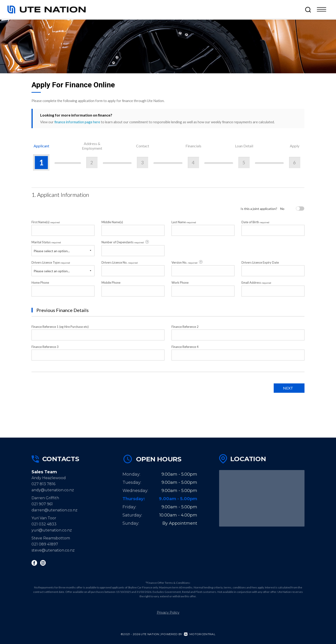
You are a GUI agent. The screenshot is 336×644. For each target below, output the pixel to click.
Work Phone (180, 283)
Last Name (184, 222)
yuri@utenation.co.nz (52, 530)
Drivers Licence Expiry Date (260, 262)
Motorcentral (200, 634)
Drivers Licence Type (51, 262)
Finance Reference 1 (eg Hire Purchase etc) (60, 327)
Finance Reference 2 (185, 327)
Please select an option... (52, 251)
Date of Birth (255, 222)
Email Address (256, 283)
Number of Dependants (126, 242)
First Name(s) (46, 222)
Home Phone (40, 283)
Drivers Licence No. (120, 262)
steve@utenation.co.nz (53, 550)
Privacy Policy (168, 612)
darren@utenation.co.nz (54, 510)
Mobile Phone (111, 283)
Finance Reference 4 (185, 347)
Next (288, 388)
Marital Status (46, 242)
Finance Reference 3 (45, 347)
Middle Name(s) (112, 222)
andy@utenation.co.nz (53, 490)
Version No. (187, 262)
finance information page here (77, 122)
